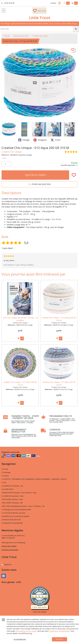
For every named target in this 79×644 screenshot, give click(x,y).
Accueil (7, 36)
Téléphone (6, 565)
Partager (24, 140)
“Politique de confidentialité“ (59, 631)
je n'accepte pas (20, 639)
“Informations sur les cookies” (26, 631)
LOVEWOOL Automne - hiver (13, 496)
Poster (56, 140)
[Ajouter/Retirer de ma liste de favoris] (74, 175)
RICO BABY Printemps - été (12, 503)
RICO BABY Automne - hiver (12, 499)
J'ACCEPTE (60, 639)
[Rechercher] (76, 29)
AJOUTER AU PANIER (35, 175)
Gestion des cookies (9, 546)
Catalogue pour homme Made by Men (16, 510)
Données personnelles (10, 550)
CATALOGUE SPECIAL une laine (13, 513)
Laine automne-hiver (21, 36)
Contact (53, 3)
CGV (4, 483)
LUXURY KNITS (7, 489)
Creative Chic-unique (12, 152)
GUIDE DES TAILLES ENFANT (12, 523)
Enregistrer (40, 140)
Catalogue (6, 472)
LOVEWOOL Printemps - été (12, 486)
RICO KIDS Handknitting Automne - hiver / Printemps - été (23, 506)
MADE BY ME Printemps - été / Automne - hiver (19, 493)
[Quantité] (6, 164)
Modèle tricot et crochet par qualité (15, 516)
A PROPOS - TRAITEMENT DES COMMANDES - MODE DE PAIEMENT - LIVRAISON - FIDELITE (34, 479)
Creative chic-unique (40, 36)
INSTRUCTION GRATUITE (11, 520)
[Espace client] (60, 3)
